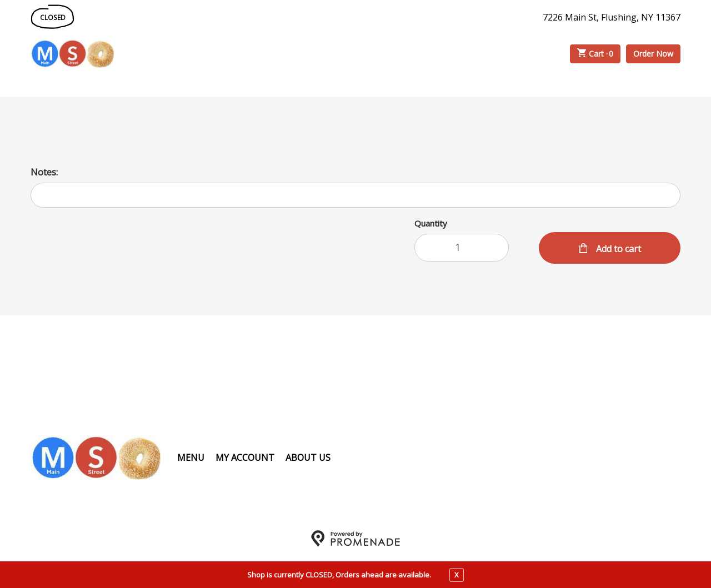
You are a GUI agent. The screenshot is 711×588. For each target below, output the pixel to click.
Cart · (595, 54)
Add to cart (617, 249)
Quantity (431, 223)
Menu (191, 458)
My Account (245, 458)
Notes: (44, 172)
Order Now (653, 54)
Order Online (177, 54)
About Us (308, 458)
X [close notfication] (457, 575)
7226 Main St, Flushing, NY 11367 (612, 17)
